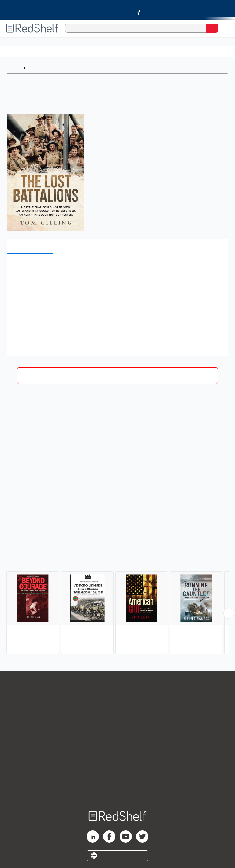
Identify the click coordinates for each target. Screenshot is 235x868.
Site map (117, 791)
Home (14, 68)
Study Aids (83, 52)
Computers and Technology (175, 52)
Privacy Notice (118, 738)
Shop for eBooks (117, 711)
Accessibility (117, 778)
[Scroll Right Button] (229, 613)
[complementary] (117, 601)
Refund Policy (117, 765)
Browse (38, 68)
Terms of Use (118, 751)
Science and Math (120, 52)
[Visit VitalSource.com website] (117, 10)
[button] (117, 268)
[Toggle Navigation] (224, 28)
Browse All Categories (32, 52)
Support (117, 724)
